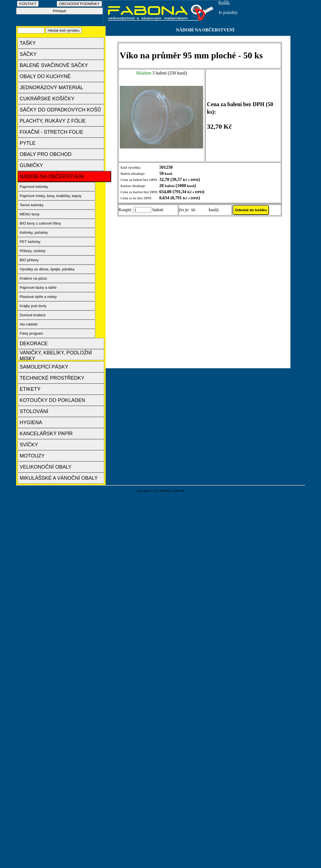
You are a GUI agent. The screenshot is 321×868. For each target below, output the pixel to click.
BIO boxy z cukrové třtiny (40, 223)
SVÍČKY (29, 445)
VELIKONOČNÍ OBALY (46, 467)
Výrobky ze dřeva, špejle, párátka (47, 269)
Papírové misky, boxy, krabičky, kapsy (51, 196)
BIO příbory (29, 260)
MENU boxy (30, 214)
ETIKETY (30, 389)
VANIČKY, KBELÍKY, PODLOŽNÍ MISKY (56, 355)
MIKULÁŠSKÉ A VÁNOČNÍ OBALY (59, 478)
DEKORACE (34, 344)
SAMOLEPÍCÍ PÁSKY (44, 367)
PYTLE (28, 143)
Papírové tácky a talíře (38, 288)
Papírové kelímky (34, 187)
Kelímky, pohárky (34, 232)
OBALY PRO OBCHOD (46, 154)
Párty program (31, 333)
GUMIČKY (31, 165)
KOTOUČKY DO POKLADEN (52, 400)
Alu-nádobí (29, 324)
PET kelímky (30, 242)
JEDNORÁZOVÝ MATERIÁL (52, 88)
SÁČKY (28, 54)
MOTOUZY (32, 456)
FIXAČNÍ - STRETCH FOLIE (52, 132)
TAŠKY (28, 43)
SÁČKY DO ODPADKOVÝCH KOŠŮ (60, 110)
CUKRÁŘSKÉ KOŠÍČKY (47, 99)
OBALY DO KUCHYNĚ (45, 76)
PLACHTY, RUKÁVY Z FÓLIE (53, 121)
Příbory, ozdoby (33, 251)
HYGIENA (31, 422)
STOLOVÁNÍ (34, 411)
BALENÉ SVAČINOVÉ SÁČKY (54, 65)
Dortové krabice (33, 315)
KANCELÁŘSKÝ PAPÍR (46, 434)
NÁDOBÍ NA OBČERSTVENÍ (52, 176)
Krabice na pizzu (33, 278)
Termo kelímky (32, 205)
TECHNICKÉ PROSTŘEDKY (52, 378)
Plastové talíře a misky (38, 297)
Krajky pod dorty (33, 306)
